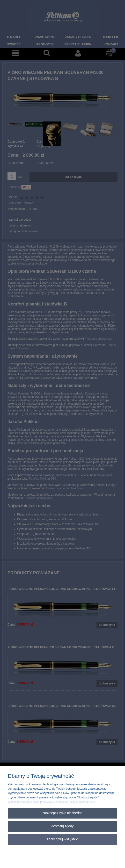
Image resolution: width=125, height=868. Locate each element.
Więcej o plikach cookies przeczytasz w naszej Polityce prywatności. (52, 802)
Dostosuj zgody (62, 826)
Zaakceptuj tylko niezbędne (63, 813)
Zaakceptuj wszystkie (62, 839)
